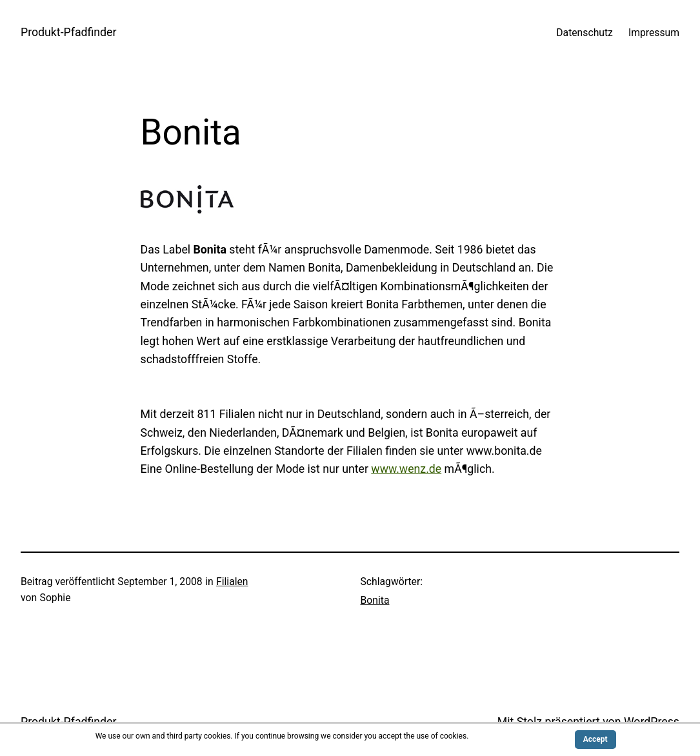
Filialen (232, 582)
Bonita (375, 600)
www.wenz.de (406, 469)
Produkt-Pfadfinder (69, 32)
